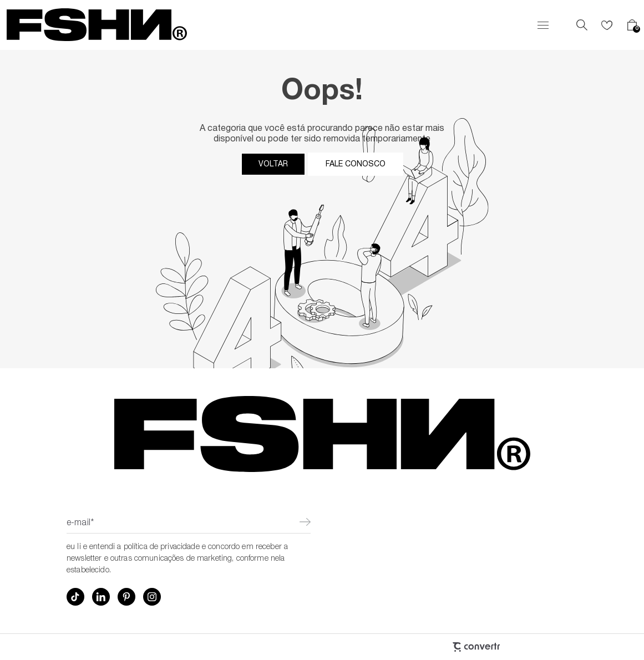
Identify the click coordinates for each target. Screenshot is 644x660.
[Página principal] (97, 25)
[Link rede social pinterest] (126, 597)
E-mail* (80, 524)
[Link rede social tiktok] (75, 597)
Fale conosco (356, 164)
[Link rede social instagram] (152, 597)
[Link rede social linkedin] (101, 597)
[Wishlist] (607, 25)
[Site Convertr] (417, 647)
